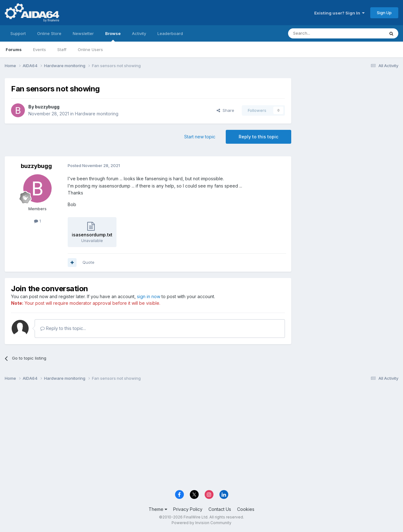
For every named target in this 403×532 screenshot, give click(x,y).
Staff (62, 49)
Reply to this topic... (63, 328)
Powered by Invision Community (201, 523)
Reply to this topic (258, 137)
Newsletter (83, 33)
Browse (113, 36)
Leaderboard (170, 33)
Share (225, 110)
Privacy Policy (188, 509)
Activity (139, 33)
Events (40, 49)
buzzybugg (47, 107)
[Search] (320, 33)
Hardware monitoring (97, 114)
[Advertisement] (348, 120)
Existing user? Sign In (339, 13)
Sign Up (384, 13)
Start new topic (200, 137)
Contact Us (220, 509)
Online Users (90, 49)
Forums (14, 49)
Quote (88, 262)
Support (18, 33)
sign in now (149, 296)
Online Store (49, 33)
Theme (158, 509)
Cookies (246, 509)
